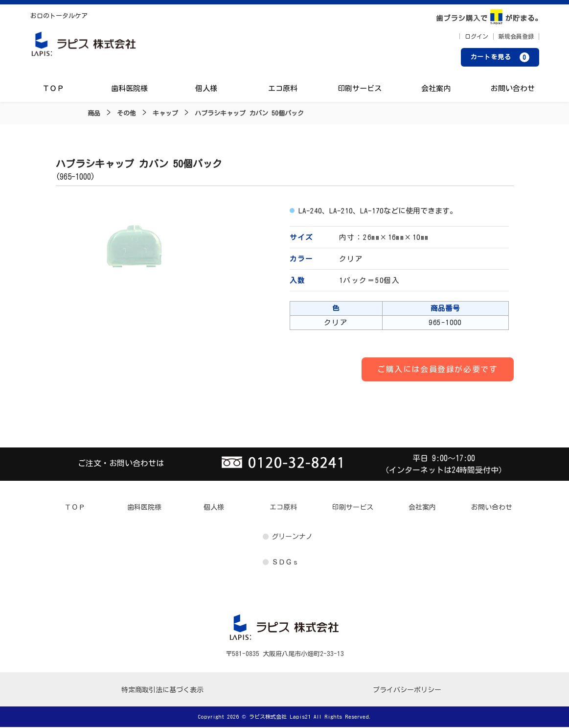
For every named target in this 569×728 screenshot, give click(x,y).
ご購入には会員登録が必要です (437, 370)
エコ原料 (283, 89)
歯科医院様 (130, 89)
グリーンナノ (292, 537)
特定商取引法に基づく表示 (162, 691)
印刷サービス (359, 89)
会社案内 (436, 89)
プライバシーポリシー (407, 691)
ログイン (477, 37)
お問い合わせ (512, 89)
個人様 (206, 89)
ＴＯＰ (54, 89)
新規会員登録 (516, 37)
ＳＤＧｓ (285, 563)
